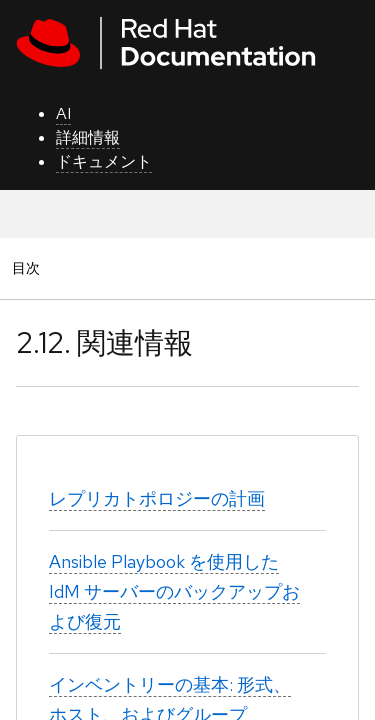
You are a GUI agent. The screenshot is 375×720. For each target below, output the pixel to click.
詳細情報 (88, 137)
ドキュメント (104, 161)
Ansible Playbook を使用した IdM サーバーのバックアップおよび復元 (174, 591)
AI (63, 113)
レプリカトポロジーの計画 (157, 498)
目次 (29, 267)
